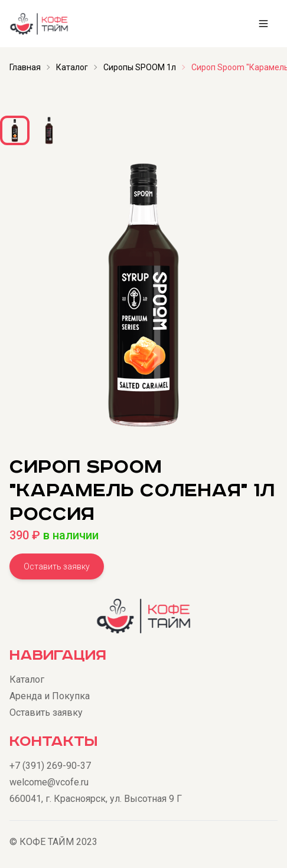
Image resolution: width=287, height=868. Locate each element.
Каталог (72, 67)
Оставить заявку (57, 566)
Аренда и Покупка (50, 696)
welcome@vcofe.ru (49, 782)
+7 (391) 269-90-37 (50, 766)
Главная (25, 67)
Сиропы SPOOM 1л (140, 67)
